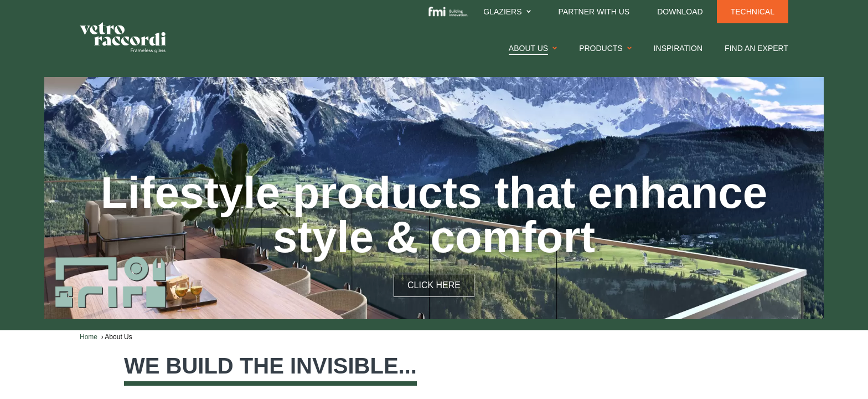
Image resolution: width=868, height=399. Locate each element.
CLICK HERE (434, 285)
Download (680, 12)
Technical (753, 12)
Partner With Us (594, 12)
